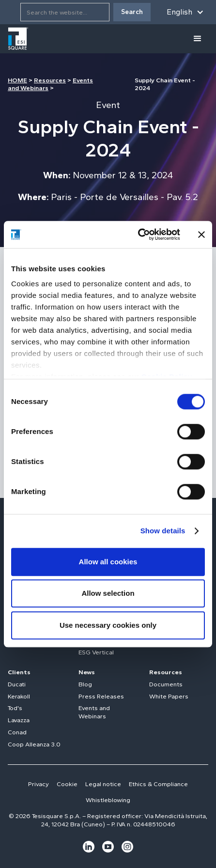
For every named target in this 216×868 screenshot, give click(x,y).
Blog (85, 684)
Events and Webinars (94, 712)
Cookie (67, 784)
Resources (50, 80)
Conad (17, 732)
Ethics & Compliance (158, 784)
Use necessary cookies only (108, 625)
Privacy (39, 784)
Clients (19, 672)
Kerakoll (19, 696)
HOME (17, 80)
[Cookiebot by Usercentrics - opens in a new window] (138, 234)
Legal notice (103, 784)
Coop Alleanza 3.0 (34, 744)
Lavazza (19, 720)
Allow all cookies (108, 562)
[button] (185, 12)
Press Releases (101, 696)
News (87, 672)
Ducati (17, 684)
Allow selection (108, 593)
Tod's (15, 708)
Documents (166, 684)
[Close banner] (201, 234)
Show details (163, 531)
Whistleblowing (108, 800)
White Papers (169, 696)
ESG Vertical (96, 652)
